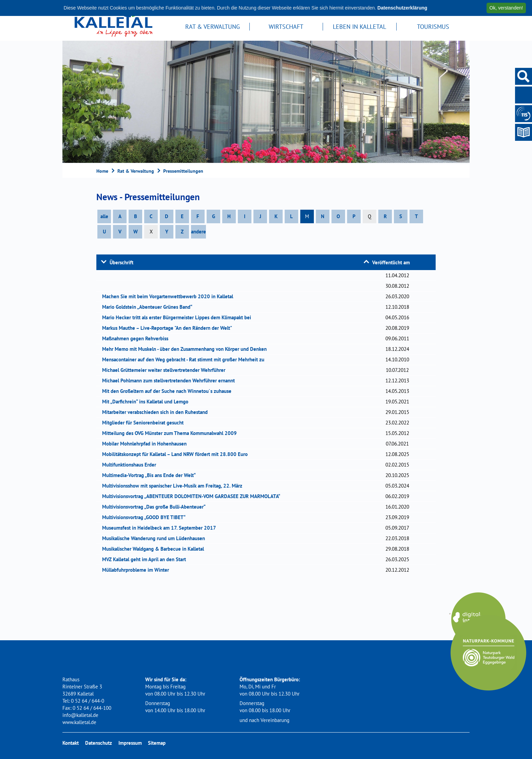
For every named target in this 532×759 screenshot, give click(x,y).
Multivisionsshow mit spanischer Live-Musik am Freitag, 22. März (174, 486)
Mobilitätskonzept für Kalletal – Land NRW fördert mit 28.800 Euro (177, 454)
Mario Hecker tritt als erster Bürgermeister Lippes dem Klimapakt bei (179, 317)
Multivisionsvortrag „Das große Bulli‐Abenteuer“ (156, 507)
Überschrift (121, 262)
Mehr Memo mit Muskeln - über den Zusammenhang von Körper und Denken (187, 349)
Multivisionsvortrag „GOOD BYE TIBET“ (146, 517)
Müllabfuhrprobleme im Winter (138, 570)
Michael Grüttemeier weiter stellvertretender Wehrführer (166, 370)
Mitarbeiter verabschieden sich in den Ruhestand (157, 412)
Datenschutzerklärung (402, 8)
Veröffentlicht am (391, 262)
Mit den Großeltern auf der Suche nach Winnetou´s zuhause (169, 391)
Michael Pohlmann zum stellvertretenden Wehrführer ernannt (171, 381)
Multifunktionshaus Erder (131, 465)
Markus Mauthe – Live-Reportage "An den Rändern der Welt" (169, 328)
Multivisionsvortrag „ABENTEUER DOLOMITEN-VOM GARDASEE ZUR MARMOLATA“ (193, 496)
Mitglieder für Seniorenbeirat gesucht (145, 423)
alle (104, 216)
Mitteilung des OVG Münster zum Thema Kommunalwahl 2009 (172, 433)
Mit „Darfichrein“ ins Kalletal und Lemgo (147, 402)
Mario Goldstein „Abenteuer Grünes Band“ (149, 307)
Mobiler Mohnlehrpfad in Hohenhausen (147, 444)
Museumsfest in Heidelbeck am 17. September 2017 (161, 528)
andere (198, 232)
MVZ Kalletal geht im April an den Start (146, 559)
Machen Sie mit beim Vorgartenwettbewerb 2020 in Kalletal (170, 296)
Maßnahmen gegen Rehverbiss (137, 338)
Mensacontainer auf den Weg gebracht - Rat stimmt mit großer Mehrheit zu (185, 359)
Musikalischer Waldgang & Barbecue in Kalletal (155, 549)
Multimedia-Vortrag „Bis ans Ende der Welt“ (151, 475)
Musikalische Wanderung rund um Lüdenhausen (156, 538)
